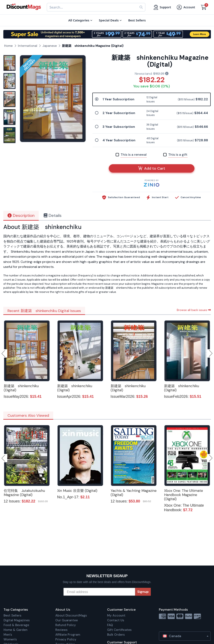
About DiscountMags (71, 615)
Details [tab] (53, 215)
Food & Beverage (16, 625)
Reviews (61, 630)
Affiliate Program (68, 635)
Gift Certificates (119, 630)
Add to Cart (152, 168)
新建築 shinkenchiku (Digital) (21, 388)
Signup (143, 592)
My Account (116, 615)
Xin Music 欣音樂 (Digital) (77, 491)
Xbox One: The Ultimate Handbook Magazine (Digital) (184, 495)
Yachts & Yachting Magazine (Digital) (134, 493)
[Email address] (99, 592)
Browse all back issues (194, 310)
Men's (8, 635)
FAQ (110, 625)
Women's (10, 639)
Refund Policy (66, 625)
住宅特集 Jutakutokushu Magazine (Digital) (24, 493)
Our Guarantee (67, 620)
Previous (4, 353)
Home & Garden (15, 630)
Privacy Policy (66, 639)
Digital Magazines (17, 620)
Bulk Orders (116, 635)
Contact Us (116, 620)
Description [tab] (21, 215)
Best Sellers (12, 615)
